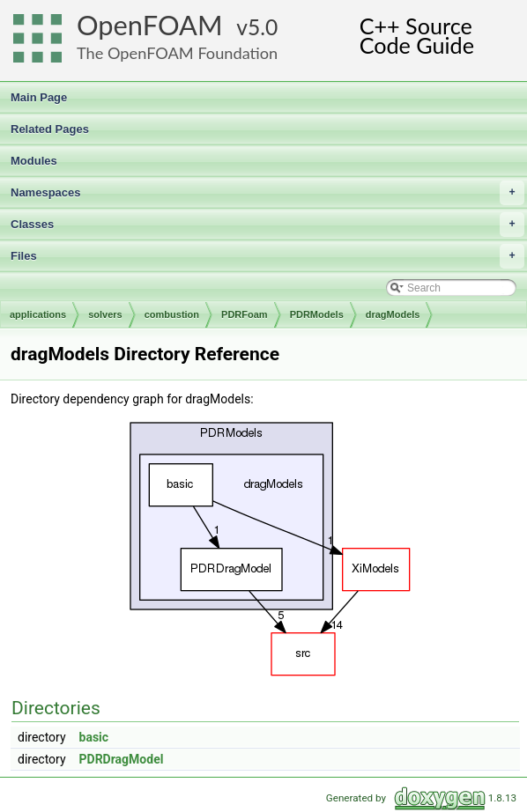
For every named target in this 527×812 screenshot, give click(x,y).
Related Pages (50, 129)
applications (38, 314)
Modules (34, 161)
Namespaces (267, 193)
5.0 (263, 27)
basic (94, 737)
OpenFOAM (150, 25)
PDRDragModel (122, 759)
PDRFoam (245, 314)
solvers (105, 314)
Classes (267, 225)
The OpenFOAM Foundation (177, 53)
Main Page (39, 97)
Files (267, 256)
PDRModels (317, 314)
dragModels (393, 314)
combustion (172, 314)
